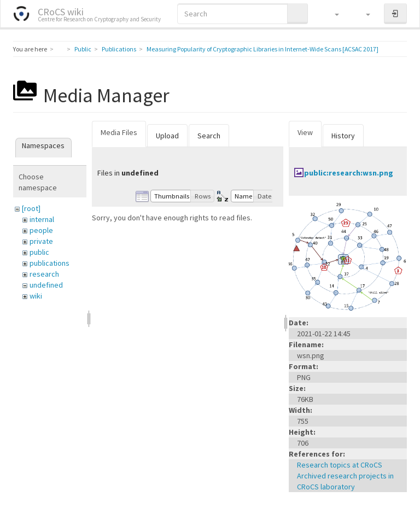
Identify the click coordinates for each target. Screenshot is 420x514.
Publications (119, 49)
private (41, 241)
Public (83, 49)
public (39, 252)
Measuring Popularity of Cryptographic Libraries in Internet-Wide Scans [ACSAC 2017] (262, 49)
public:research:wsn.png (349, 173)
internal (42, 219)
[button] (332, 14)
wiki (36, 296)
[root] (31, 208)
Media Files (119, 132)
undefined (46, 285)
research (44, 274)
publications (49, 263)
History (343, 136)
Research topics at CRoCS (340, 465)
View (305, 132)
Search (209, 136)
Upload (167, 136)
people (41, 230)
